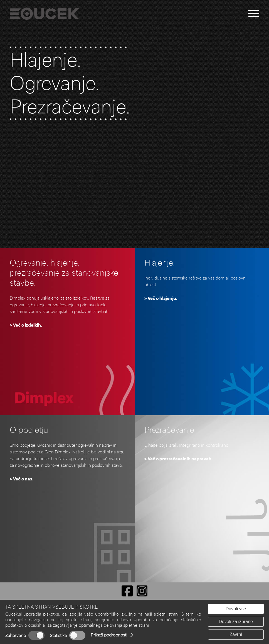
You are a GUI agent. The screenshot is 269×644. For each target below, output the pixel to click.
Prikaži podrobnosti (109, 635)
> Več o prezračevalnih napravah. (178, 459)
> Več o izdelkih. (26, 325)
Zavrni (236, 634)
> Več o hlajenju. (161, 298)
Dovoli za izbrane (236, 622)
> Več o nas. (22, 479)
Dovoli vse (236, 609)
